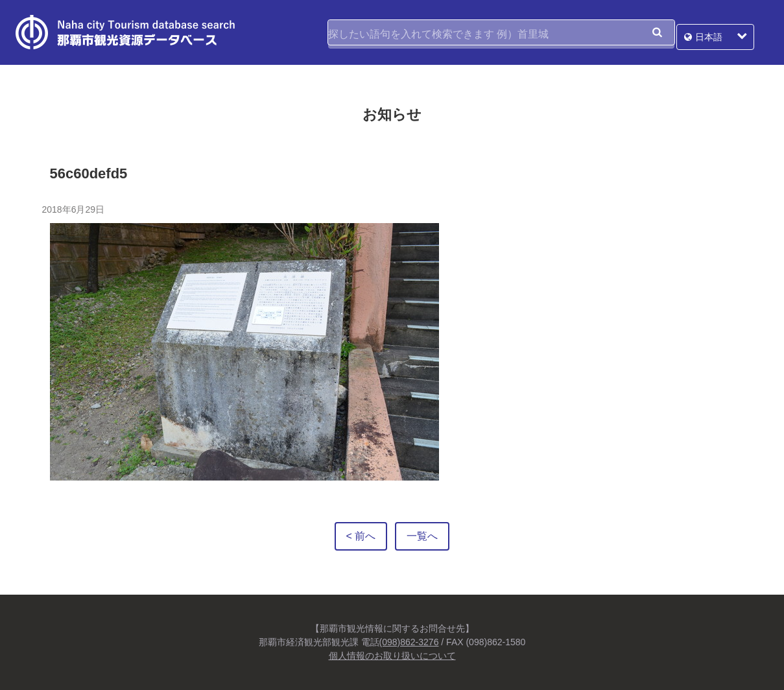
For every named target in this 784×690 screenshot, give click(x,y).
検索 (657, 32)
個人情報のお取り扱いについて (392, 656)
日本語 (723, 32)
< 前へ (361, 536)
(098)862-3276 (409, 642)
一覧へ (422, 536)
